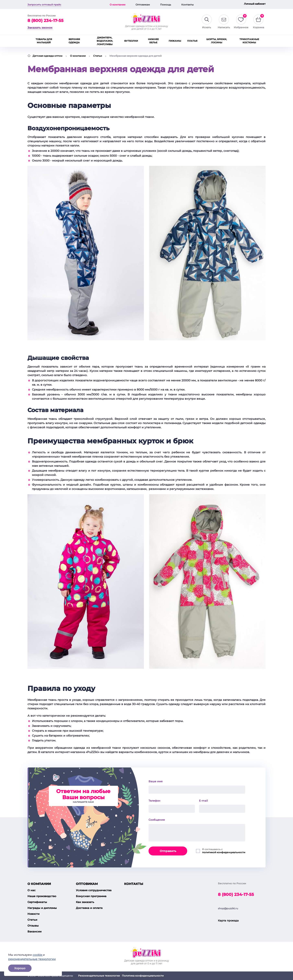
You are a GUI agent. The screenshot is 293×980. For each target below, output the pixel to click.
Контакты (187, 5)
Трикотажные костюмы (249, 41)
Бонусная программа (91, 896)
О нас (32, 890)
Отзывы (33, 926)
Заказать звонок (40, 28)
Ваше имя (156, 781)
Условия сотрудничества (94, 890)
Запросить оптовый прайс (44, 5)
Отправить (168, 851)
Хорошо (20, 968)
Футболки (131, 41)
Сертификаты (37, 902)
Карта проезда (228, 920)
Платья (192, 41)
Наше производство (42, 896)
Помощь (166, 5)
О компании (118, 5)
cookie (38, 955)
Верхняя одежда (74, 41)
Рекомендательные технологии (99, 976)
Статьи (98, 56)
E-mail (203, 801)
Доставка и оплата (89, 908)
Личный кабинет (255, 4)
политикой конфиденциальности (224, 852)
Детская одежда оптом (48, 56)
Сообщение (157, 820)
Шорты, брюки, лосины (217, 41)
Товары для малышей (44, 41)
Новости (33, 914)
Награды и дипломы (42, 908)
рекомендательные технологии (32, 959)
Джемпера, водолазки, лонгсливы (105, 41)
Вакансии (34, 931)
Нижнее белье (153, 41)
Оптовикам (143, 5)
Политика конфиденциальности (143, 976)
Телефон (154, 801)
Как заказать (85, 902)
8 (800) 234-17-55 (45, 21)
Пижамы (175, 41)
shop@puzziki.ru (228, 908)
